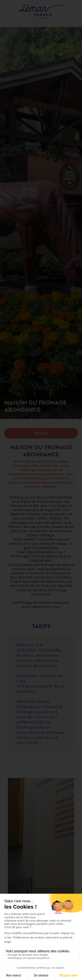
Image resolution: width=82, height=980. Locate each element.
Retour (41, 433)
